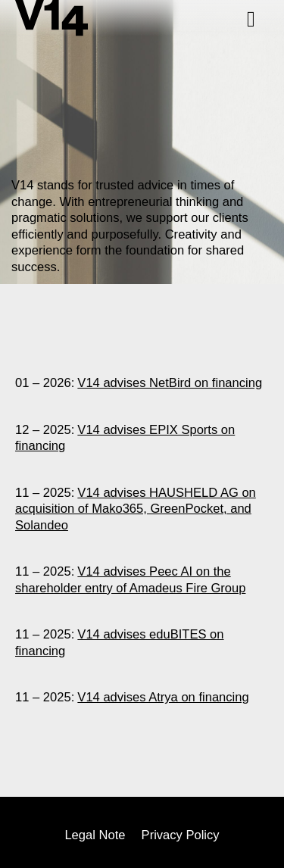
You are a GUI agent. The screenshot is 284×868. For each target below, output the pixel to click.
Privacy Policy (181, 836)
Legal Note (95, 836)
